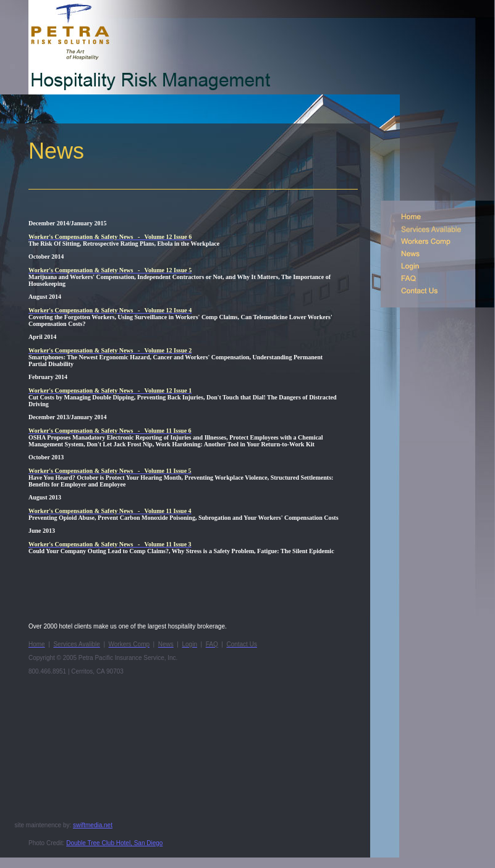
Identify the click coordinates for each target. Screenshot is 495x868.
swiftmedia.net (93, 825)
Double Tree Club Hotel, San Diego (114, 843)
